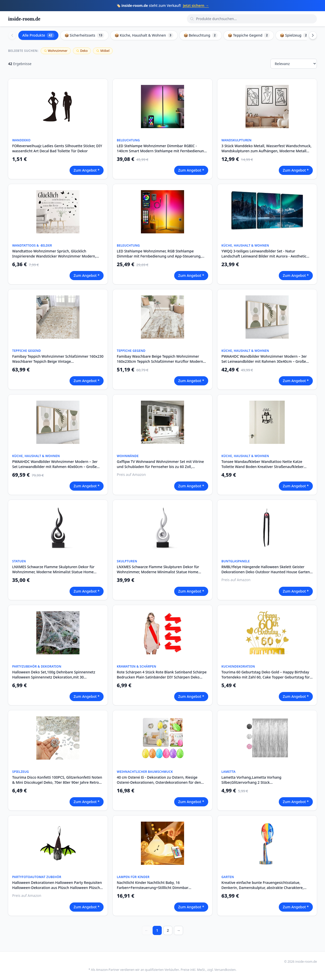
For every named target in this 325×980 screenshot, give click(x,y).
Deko (82, 51)
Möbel (103, 51)
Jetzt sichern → (196, 5)
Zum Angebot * (87, 170)
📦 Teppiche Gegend (249, 35)
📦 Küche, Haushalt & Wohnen (144, 35)
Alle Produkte (38, 35)
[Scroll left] (12, 35)
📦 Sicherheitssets (84, 35)
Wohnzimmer (56, 51)
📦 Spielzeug (294, 35)
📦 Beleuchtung (201, 35)
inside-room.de (24, 19)
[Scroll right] (313, 35)
